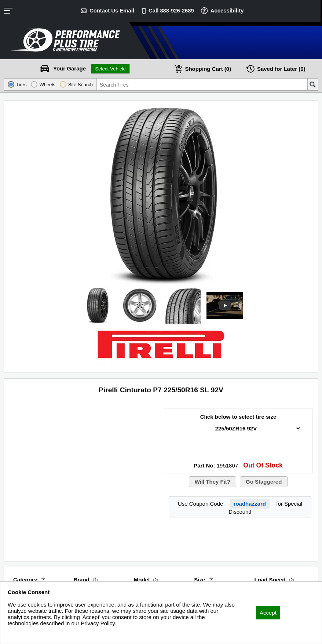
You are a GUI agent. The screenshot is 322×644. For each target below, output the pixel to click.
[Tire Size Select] (238, 428)
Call (171, 10)
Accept (268, 613)
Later (281, 69)
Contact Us (111, 10)
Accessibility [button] (228, 10)
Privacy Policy (25, 633)
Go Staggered (264, 482)
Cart (208, 69)
